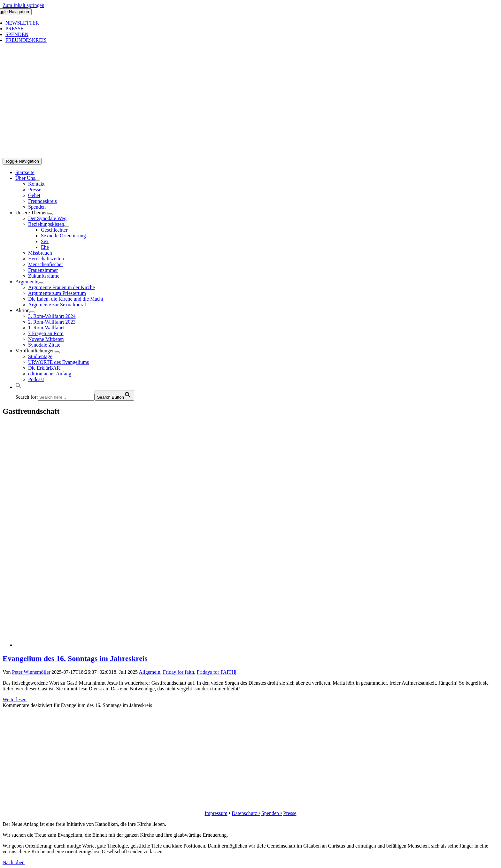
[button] (19, 387)
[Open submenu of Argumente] (41, 283)
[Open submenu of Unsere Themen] (50, 214)
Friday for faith (179, 672)
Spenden (271, 813)
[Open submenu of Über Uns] (38, 180)
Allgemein (150, 672)
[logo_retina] (250, 802)
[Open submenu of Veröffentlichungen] (57, 352)
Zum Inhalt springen (23, 5)
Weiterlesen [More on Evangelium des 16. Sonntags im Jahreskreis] (15, 699)
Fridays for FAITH (216, 672)
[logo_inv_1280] (222, 155)
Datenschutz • (246, 813)
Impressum (216, 813)
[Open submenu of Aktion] (32, 312)
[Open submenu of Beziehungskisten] (67, 226)
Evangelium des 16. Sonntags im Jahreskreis (75, 658)
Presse (290, 813)
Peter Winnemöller (31, 672)
